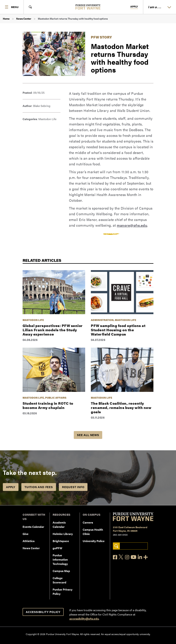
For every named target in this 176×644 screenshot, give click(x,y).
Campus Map (61, 571)
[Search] (116, 546)
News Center (24, 19)
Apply (134, 7)
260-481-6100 (120, 535)
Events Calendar (33, 527)
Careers (88, 522)
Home (6, 19)
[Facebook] (115, 557)
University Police (94, 541)
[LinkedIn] (140, 557)
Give (26, 534)
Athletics (29, 541)
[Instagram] (127, 557)
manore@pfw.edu (132, 225)
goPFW (57, 548)
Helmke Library (63, 534)
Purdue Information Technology (60, 559)
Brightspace (61, 541)
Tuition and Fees (39, 487)
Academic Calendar (59, 525)
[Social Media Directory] (146, 557)
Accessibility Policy (43, 612)
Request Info (73, 487)
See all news (88, 435)
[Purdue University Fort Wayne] (88, 7)
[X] (121, 557)
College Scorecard (59, 580)
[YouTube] (134, 557)
